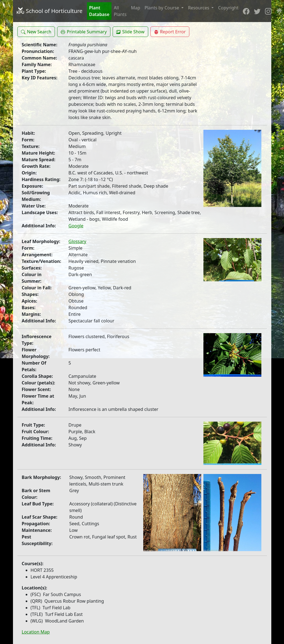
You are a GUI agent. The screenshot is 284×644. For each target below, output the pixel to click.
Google (76, 226)
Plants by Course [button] (162, 8)
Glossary (77, 241)
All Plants (120, 11)
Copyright (228, 8)
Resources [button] (199, 8)
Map (135, 8)
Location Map (36, 632)
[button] (36, 32)
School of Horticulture (49, 11)
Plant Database (99, 11)
